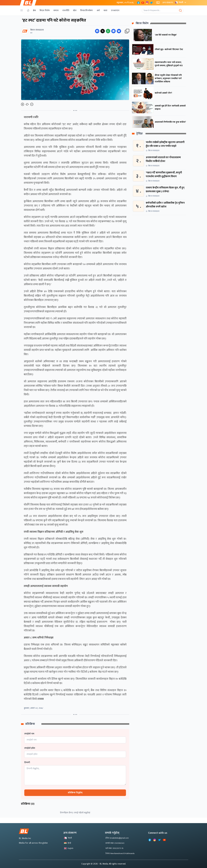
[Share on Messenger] (113, 31)
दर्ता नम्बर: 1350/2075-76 (114, 848)
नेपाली (181, 2)
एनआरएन (115, 10)
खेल (75, 10)
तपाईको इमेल (30, 748)
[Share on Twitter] (103, 31)
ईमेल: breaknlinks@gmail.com (117, 838)
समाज (56, 10)
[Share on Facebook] (97, 31)
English (69, 848)
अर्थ (98, 10)
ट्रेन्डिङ (140, 134)
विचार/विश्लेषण (87, 10)
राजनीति (66, 10)
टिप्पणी (27, 763)
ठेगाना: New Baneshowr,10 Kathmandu (120, 853)
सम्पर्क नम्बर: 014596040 (115, 843)
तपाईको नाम (29, 734)
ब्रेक (34, 10)
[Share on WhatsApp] (108, 31)
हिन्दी (67, 843)
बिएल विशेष (45, 10)
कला (105, 10)
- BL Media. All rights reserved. (112, 864)
